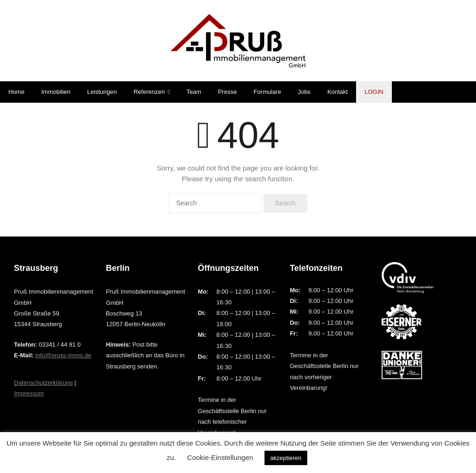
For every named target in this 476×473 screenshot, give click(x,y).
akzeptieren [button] (286, 458)
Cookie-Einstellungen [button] (220, 457)
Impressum (29, 393)
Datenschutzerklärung (43, 383)
